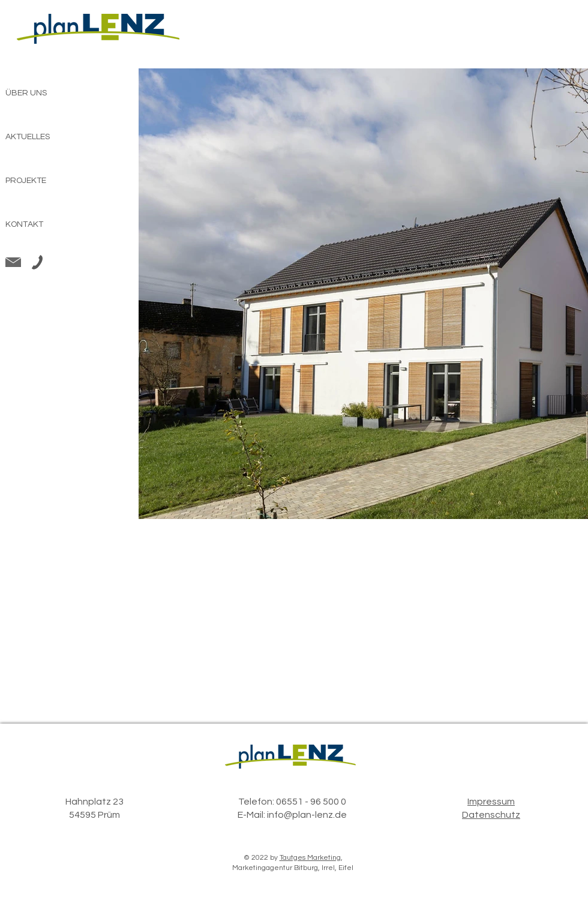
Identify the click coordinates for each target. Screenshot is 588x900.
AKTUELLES (28, 137)
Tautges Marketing (310, 858)
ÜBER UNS (26, 93)
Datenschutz (491, 815)
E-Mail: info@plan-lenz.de (292, 815)
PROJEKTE (26, 181)
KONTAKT (24, 224)
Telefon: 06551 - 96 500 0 (292, 802)
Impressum (491, 802)
